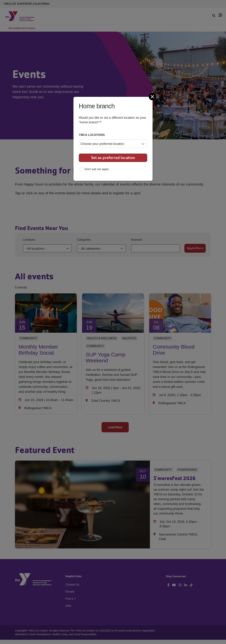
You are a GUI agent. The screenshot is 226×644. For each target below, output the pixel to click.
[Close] (153, 97)
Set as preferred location (113, 158)
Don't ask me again (94, 170)
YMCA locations (92, 135)
